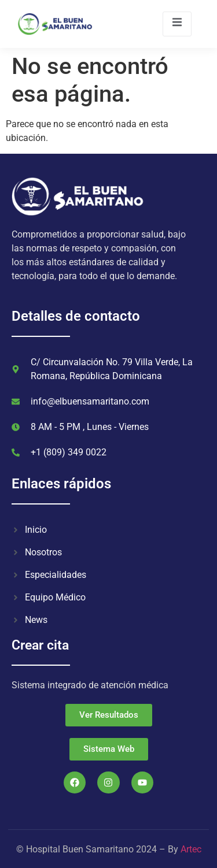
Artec (191, 849)
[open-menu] (177, 24)
